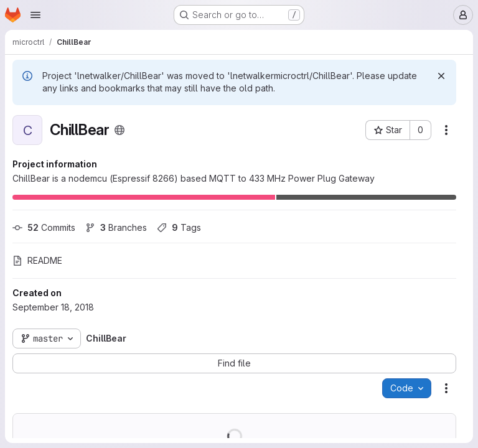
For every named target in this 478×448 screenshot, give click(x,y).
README (37, 260)
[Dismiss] (441, 76)
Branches (116, 227)
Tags (179, 227)
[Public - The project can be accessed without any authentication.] (119, 130)
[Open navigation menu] (35, 15)
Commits (44, 227)
